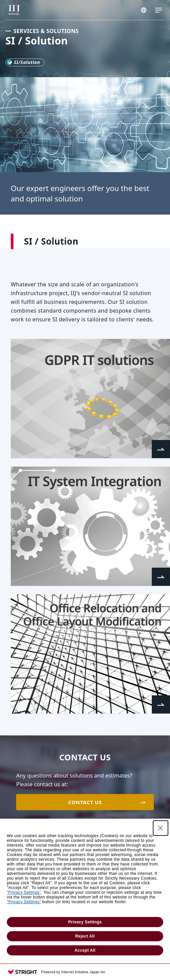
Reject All (85, 936)
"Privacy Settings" (24, 892)
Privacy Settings (85, 922)
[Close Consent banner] (161, 828)
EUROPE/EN (144, 10)
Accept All (85, 950)
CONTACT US (85, 802)
